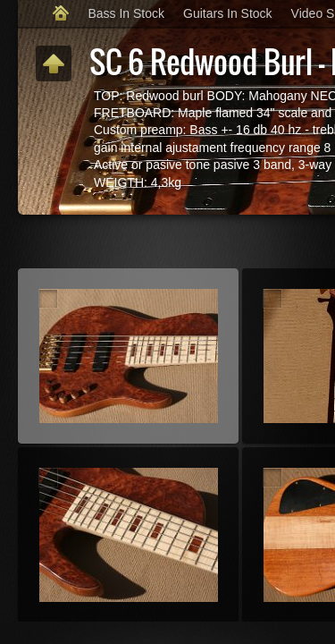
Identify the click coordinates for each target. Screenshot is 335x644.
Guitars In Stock (228, 13)
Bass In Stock (126, 13)
